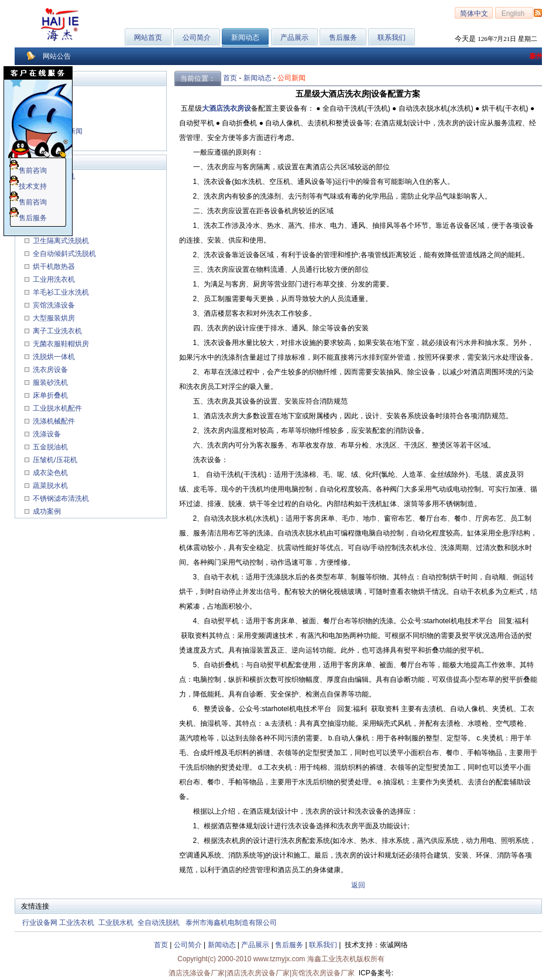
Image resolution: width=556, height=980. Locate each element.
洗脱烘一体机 (53, 357)
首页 (230, 78)
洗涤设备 (46, 434)
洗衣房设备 (50, 370)
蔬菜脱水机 (50, 486)
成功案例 (46, 511)
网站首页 (148, 37)
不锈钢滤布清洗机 (60, 498)
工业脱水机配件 (57, 408)
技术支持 (28, 186)
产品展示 (294, 37)
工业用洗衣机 (53, 279)
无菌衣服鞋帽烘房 (61, 344)
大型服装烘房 (53, 318)
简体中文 (474, 13)
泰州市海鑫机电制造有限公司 (231, 923)
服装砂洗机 (50, 383)
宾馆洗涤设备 (53, 305)
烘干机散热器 (53, 267)
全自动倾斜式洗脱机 (64, 254)
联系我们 (392, 37)
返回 (358, 885)
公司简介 (197, 37)
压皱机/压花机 (54, 460)
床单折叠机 (50, 395)
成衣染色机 (50, 473)
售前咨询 (28, 170)
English (514, 13)
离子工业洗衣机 (57, 331)
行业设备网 (40, 923)
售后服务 (343, 37)
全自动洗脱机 (159, 923)
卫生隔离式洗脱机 (60, 241)
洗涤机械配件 (53, 421)
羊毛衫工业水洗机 (60, 292)
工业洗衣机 (77, 923)
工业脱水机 (116, 923)
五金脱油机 (50, 447)
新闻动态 (258, 78)
